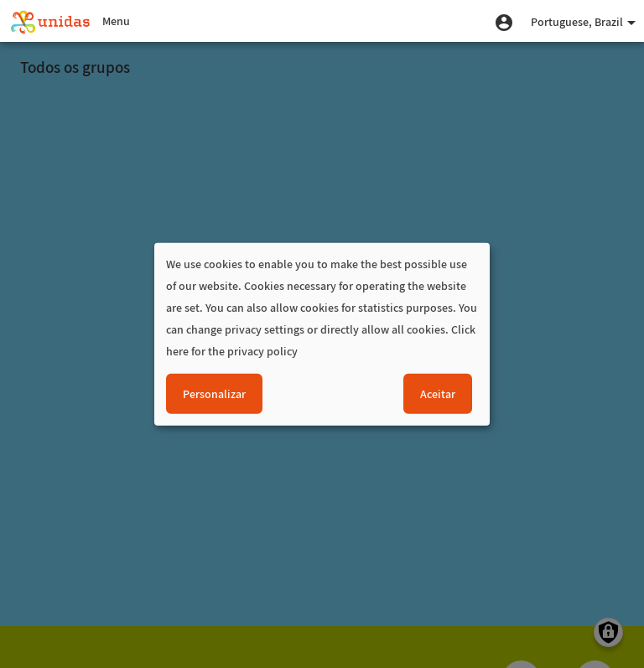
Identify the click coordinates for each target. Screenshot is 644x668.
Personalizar (214, 394)
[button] (504, 21)
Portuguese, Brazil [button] (583, 22)
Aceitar (438, 394)
